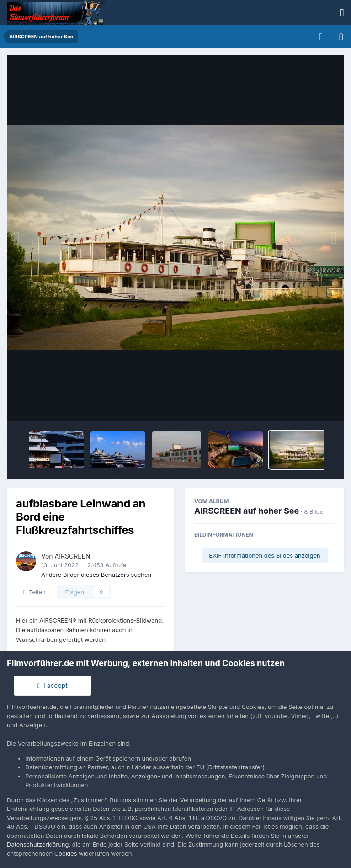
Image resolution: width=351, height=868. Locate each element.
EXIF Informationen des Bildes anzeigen (264, 555)
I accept (53, 685)
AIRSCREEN (73, 556)
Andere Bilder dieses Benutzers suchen (96, 575)
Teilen (35, 592)
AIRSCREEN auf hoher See (247, 511)
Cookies (66, 853)
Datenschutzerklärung (38, 844)
